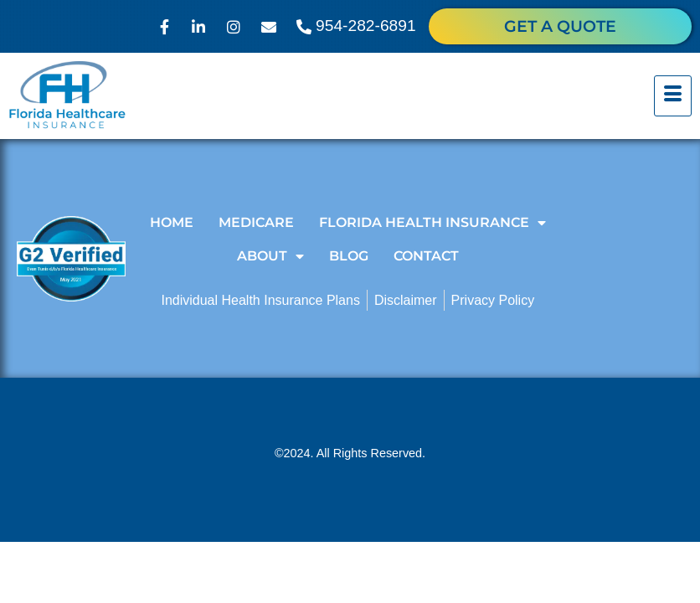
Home (172, 222)
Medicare (256, 222)
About (270, 256)
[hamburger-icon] (673, 96)
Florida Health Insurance (432, 223)
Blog (349, 256)
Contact (426, 256)
